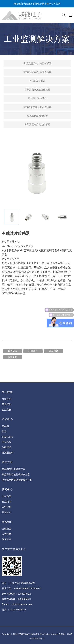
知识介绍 (7, 507)
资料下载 (12, 357)
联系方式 (7, 539)
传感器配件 (8, 453)
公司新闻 (7, 496)
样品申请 (54, 351)
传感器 (5, 426)
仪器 (4, 431)
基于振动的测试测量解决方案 (17, 480)
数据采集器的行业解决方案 (16, 474)
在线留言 (7, 529)
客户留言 (12, 351)
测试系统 (7, 442)
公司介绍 (7, 399)
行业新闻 (7, 502)
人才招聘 (7, 534)
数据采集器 (8, 437)
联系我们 (33, 351)
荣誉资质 (7, 404)
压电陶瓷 (7, 447)
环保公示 (7, 512)
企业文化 (7, 410)
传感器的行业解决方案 (14, 469)
